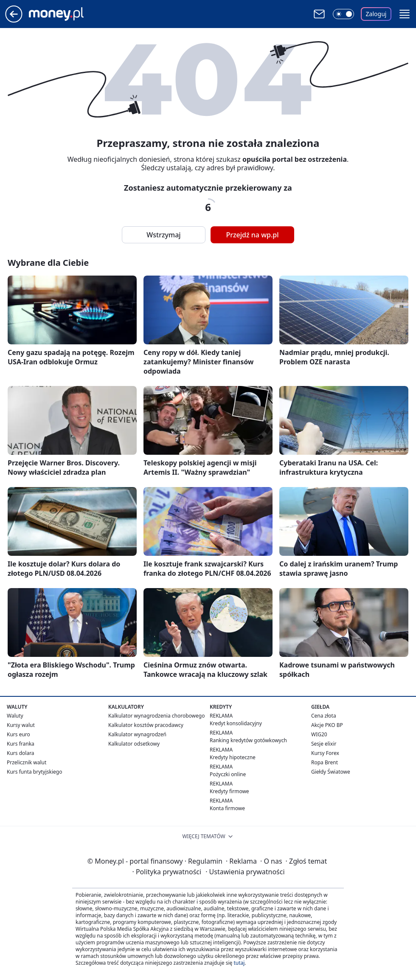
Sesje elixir (324, 744)
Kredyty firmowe (229, 791)
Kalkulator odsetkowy (134, 744)
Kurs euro (18, 734)
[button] (405, 14)
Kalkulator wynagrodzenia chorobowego (156, 716)
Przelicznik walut (27, 762)
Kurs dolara (21, 753)
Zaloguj (376, 14)
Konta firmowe (227, 808)
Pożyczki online (228, 774)
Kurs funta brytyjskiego (34, 772)
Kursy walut (21, 725)
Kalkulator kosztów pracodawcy (146, 725)
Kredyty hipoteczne (233, 757)
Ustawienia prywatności (245, 872)
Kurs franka (21, 744)
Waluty (15, 716)
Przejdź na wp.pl (252, 235)
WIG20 (319, 734)
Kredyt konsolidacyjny (236, 723)
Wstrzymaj (163, 235)
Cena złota (324, 716)
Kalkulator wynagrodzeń (137, 734)
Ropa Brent (325, 762)
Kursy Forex (325, 753)
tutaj (239, 963)
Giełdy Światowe (331, 772)
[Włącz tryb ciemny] (343, 14)
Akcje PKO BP (327, 725)
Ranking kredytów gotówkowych (248, 740)
